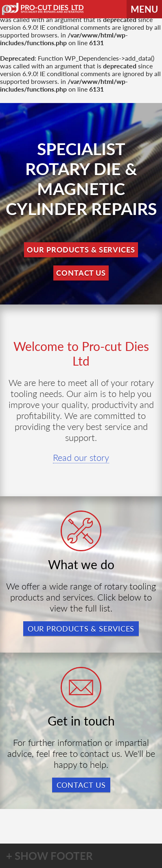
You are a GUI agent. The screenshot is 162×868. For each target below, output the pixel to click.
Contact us (81, 785)
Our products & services (81, 629)
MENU (144, 9)
